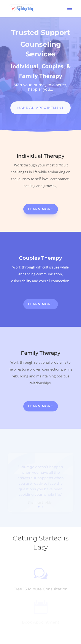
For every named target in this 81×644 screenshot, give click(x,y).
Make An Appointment (40, 108)
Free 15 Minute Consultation (40, 589)
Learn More (41, 209)
